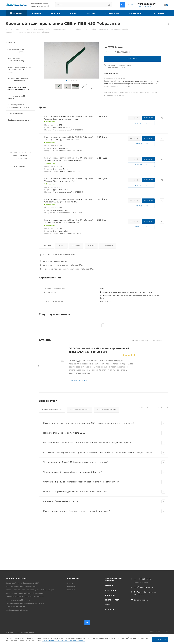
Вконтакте (122, 5)
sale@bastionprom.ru (144, 587)
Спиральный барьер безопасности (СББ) (22, 583)
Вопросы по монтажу (106, 410)
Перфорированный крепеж (17, 610)
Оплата (61, 246)
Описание (46, 246)
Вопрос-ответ (112, 600)
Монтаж (91, 246)
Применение (108, 246)
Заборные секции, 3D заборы (18, 600)
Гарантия (71, 590)
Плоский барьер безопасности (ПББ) (21, 586)
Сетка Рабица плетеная (15, 607)
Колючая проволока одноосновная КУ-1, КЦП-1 (25, 603)
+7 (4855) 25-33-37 (146, 4)
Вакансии (110, 595)
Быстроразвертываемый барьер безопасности (25, 593)
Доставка (76, 246)
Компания (110, 590)
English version (141, 600)
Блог (107, 605)
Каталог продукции (16, 578)
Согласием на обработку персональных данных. (63, 640)
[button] (67, 80)
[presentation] (51, 89)
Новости (109, 610)
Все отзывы (158, 340)
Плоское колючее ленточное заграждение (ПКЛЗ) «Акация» (30, 590)
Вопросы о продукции (52, 410)
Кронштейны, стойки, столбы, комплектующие (25, 597)
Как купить (73, 578)
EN (132, 5)
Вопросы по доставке (80, 410)
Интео (166, 631)
